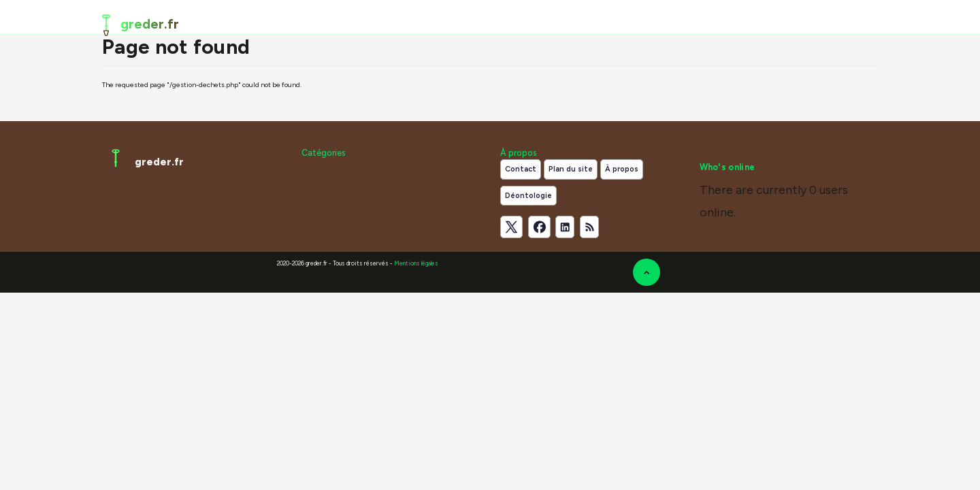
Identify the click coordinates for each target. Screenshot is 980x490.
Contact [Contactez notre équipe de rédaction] (521, 169)
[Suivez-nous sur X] (511, 227)
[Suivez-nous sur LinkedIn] (565, 227)
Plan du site (571, 169)
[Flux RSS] (589, 227)
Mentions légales (416, 263)
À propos (622, 169)
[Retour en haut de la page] (647, 272)
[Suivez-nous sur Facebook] (539, 227)
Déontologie (528, 196)
